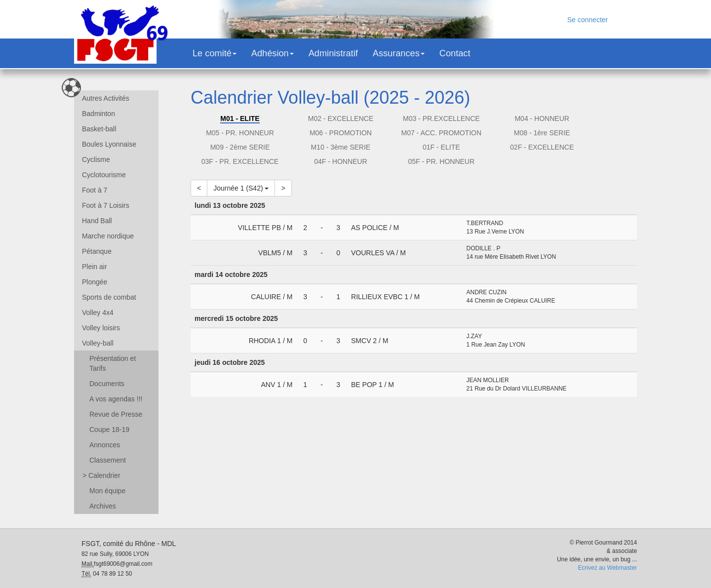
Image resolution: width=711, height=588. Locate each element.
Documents (107, 384)
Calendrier (101, 475)
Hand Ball (97, 221)
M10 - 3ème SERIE (341, 147)
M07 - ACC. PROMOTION (441, 133)
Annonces (105, 445)
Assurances (399, 53)
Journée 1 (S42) (241, 188)
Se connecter (588, 20)
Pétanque (97, 251)
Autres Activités (106, 98)
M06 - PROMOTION (341, 133)
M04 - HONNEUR (542, 118)
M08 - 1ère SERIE (542, 133)
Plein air (95, 267)
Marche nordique (108, 236)
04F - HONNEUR (340, 161)
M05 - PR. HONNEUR (240, 133)
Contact (455, 53)
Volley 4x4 (98, 313)
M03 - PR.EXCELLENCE (441, 118)
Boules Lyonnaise (109, 144)
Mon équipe (107, 491)
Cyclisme (96, 159)
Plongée (95, 282)
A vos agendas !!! (116, 399)
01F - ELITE (441, 147)
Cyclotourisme (104, 175)
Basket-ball (99, 129)
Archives (103, 506)
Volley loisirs (101, 328)
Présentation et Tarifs (113, 363)
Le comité (215, 53)
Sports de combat (109, 297)
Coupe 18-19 (109, 430)
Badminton (99, 114)
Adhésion (273, 53)
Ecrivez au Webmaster (608, 568)
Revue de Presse (116, 414)
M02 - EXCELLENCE (341, 118)
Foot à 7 (95, 190)
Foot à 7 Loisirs (106, 205)
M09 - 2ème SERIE (240, 147)
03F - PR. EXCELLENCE (240, 161)
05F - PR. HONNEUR (441, 161)
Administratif (333, 53)
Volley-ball (98, 343)
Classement (108, 460)
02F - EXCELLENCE (542, 147)
